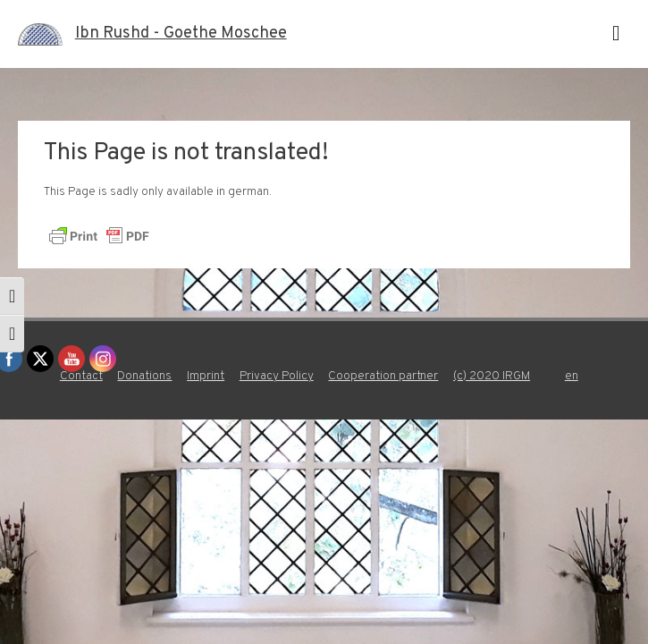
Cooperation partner (383, 376)
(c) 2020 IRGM (492, 376)
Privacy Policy (277, 376)
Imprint (206, 376)
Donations (144, 376)
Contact (81, 376)
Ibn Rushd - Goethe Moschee (181, 34)
